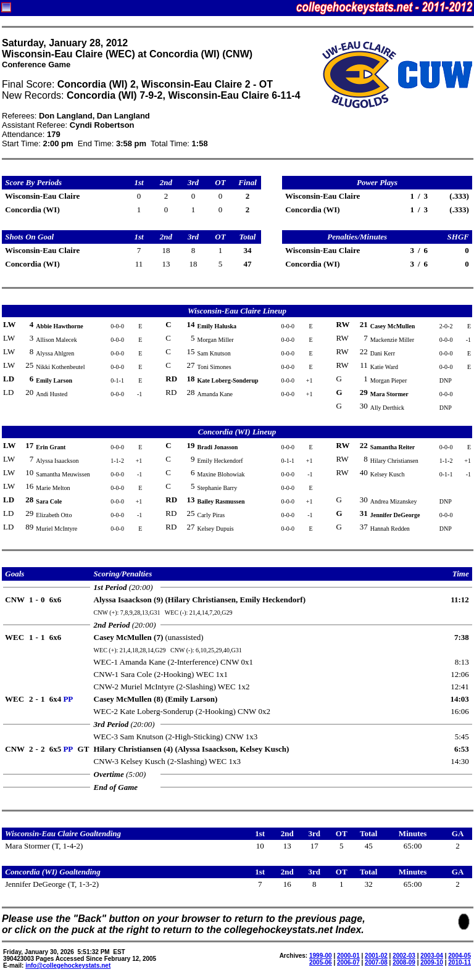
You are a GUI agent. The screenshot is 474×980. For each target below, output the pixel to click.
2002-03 (404, 956)
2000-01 (348, 956)
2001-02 (376, 956)
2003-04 (432, 956)
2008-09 (404, 962)
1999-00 (321, 956)
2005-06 (321, 962)
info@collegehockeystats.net (68, 965)
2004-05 (459, 956)
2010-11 (459, 962)
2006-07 (348, 962)
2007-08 (376, 962)
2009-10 (432, 962)
